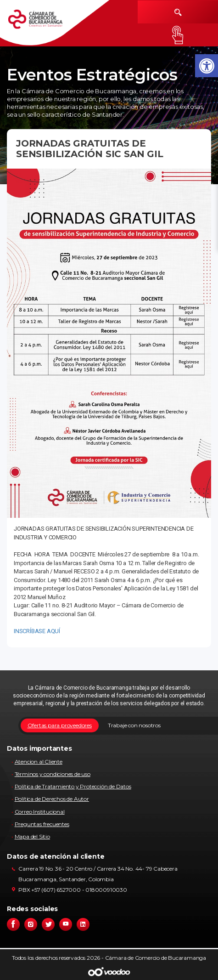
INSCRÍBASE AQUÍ (37, 631)
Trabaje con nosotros (134, 725)
